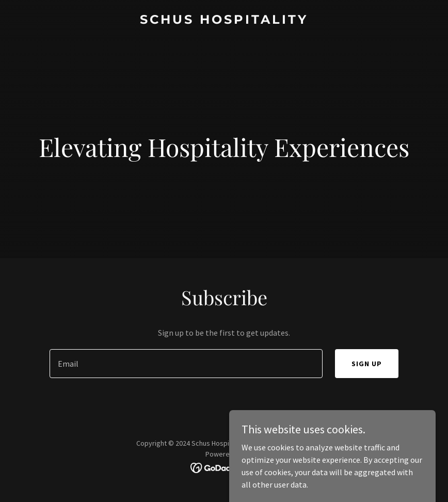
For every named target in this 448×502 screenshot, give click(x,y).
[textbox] (186, 364)
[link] (224, 21)
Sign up (367, 364)
